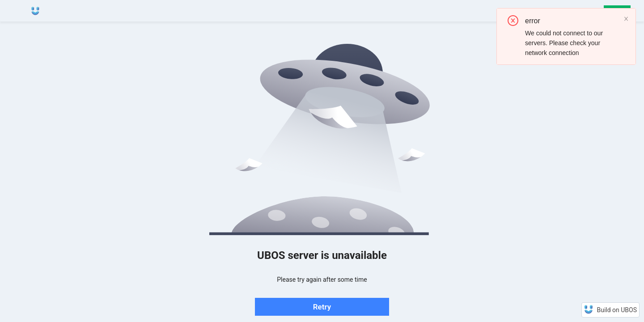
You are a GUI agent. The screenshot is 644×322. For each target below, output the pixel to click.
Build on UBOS (617, 310)
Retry (322, 307)
